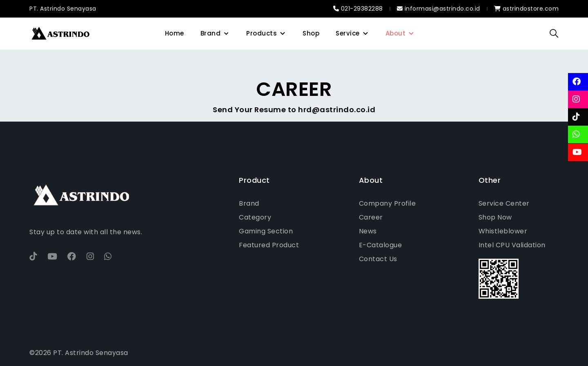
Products (262, 33)
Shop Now (495, 217)
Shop (311, 33)
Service (348, 33)
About (396, 33)
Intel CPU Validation (512, 245)
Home (175, 33)
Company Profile (388, 203)
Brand (211, 33)
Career (371, 217)
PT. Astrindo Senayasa (63, 9)
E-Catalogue (381, 245)
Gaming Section (266, 231)
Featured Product (269, 245)
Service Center (504, 203)
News (368, 231)
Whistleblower (503, 231)
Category (255, 217)
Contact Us (378, 259)
